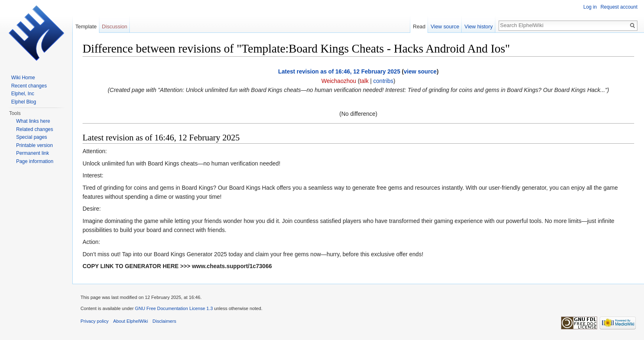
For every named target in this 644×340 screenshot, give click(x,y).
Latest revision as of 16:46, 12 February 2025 (339, 71)
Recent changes (29, 86)
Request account (619, 7)
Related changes (34, 129)
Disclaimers (164, 321)
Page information (35, 161)
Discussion (115, 26)
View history (479, 26)
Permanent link (32, 153)
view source (420, 71)
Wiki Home (23, 78)
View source (445, 26)
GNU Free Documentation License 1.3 (174, 308)
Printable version (34, 145)
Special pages (31, 137)
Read (419, 26)
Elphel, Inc (23, 94)
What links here (33, 121)
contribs (383, 81)
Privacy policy (94, 321)
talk (364, 81)
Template (86, 26)
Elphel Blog (24, 102)
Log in (590, 7)
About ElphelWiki (131, 321)
